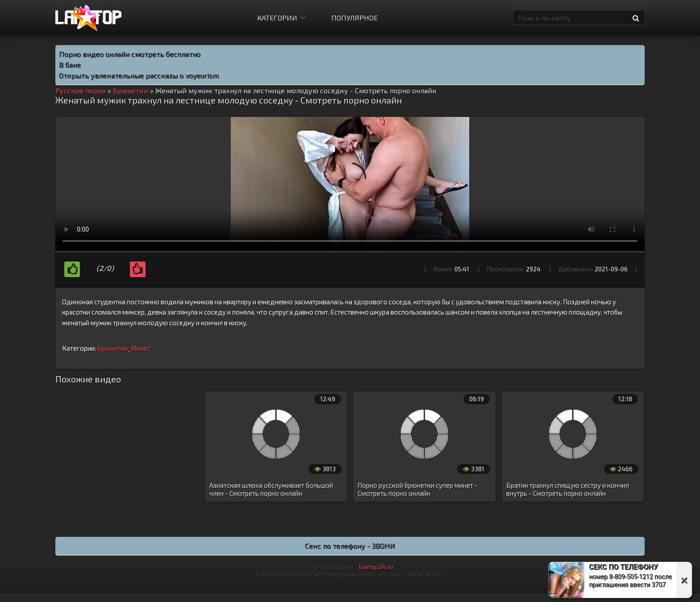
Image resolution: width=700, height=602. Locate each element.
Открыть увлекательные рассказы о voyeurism (139, 75)
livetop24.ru (376, 567)
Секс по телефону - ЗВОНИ (350, 546)
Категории (281, 18)
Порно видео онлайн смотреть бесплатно (130, 54)
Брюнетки (112, 348)
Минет (141, 348)
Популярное (354, 18)
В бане (70, 64)
